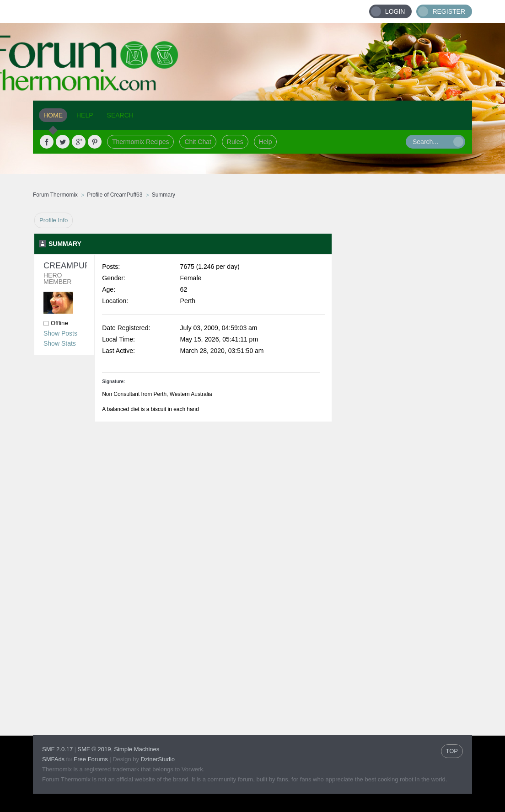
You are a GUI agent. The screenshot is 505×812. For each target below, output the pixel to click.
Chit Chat (198, 142)
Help (266, 142)
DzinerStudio (158, 759)
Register (449, 11)
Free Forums (91, 759)
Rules (235, 142)
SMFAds (53, 759)
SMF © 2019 (94, 749)
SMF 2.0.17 (57, 749)
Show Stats (60, 343)
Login (395, 11)
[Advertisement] (402, 350)
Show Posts (60, 333)
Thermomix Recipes (140, 142)
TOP (452, 751)
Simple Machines (137, 749)
